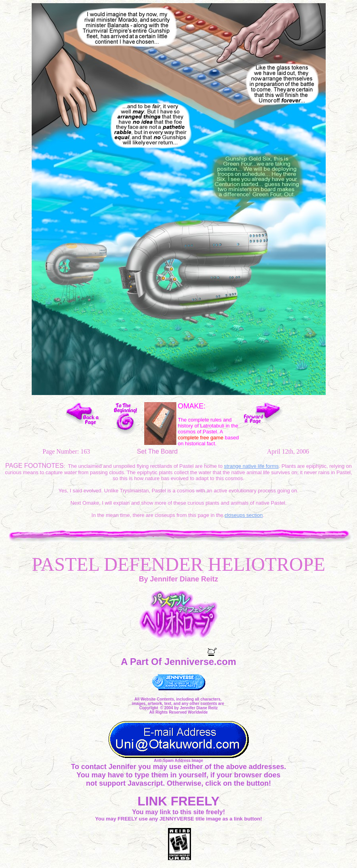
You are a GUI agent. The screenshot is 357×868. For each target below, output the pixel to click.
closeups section (244, 515)
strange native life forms (251, 466)
